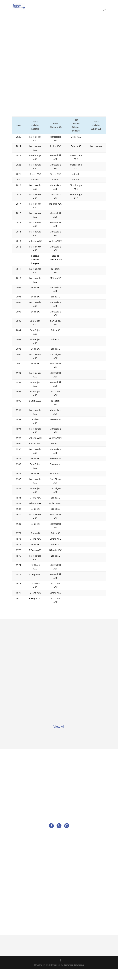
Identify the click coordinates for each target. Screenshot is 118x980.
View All (59, 737)
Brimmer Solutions (74, 976)
